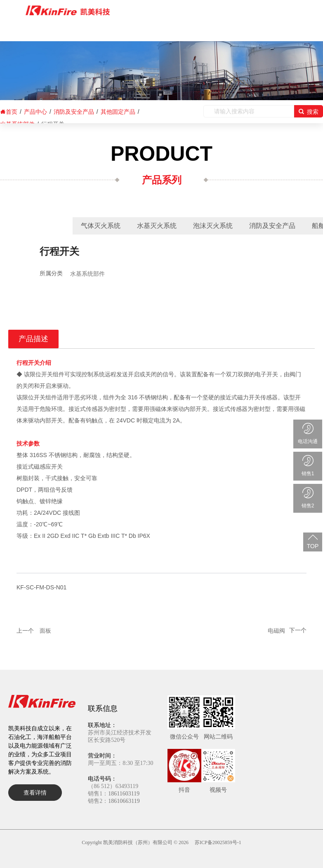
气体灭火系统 (101, 226)
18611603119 (124, 794)
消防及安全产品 (272, 226)
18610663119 (124, 801)
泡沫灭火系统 (213, 226)
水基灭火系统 (157, 226)
